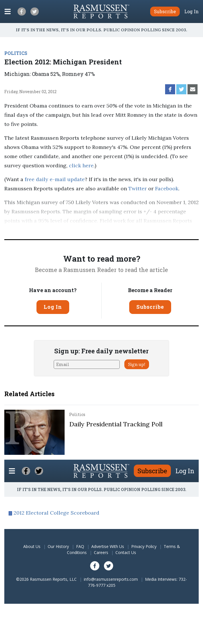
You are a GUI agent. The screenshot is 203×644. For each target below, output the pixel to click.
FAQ (80, 546)
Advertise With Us (108, 546)
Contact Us (126, 552)
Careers (101, 552)
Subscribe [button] (165, 11)
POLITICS (16, 53)
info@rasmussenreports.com (111, 579)
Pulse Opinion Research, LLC (102, 230)
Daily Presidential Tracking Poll (116, 424)
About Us (32, 546)
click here (81, 165)
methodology (168, 230)
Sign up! (137, 364)
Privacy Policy (144, 546)
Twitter (138, 188)
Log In (192, 11)
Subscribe (150, 307)
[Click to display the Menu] (8, 11)
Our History (58, 546)
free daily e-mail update (55, 179)
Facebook (167, 188)
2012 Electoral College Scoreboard (56, 513)
